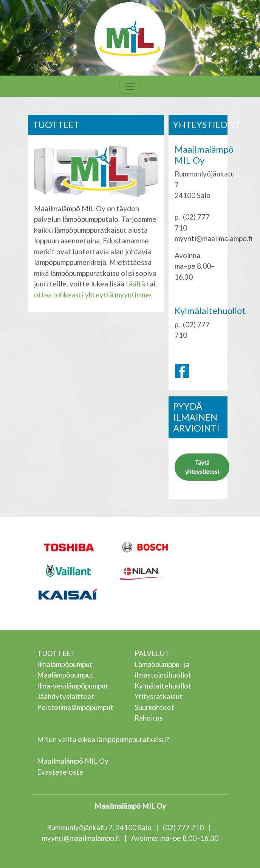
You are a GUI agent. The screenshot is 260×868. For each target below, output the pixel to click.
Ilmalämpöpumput (65, 664)
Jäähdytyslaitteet (66, 696)
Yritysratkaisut (159, 696)
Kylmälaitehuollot (163, 686)
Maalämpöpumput (65, 675)
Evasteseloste (60, 772)
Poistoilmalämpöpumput (75, 707)
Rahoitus (149, 718)
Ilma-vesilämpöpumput (73, 686)
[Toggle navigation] (130, 86)
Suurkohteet (154, 707)
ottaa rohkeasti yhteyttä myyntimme (93, 295)
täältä (135, 284)
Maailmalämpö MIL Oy (73, 761)
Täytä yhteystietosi (202, 467)
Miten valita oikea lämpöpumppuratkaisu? (103, 739)
